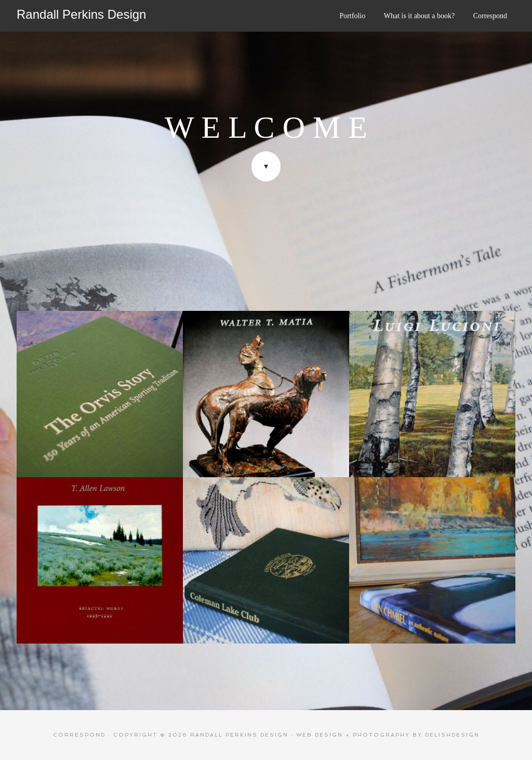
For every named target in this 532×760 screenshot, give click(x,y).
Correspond (79, 735)
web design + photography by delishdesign (388, 735)
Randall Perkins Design (81, 14)
